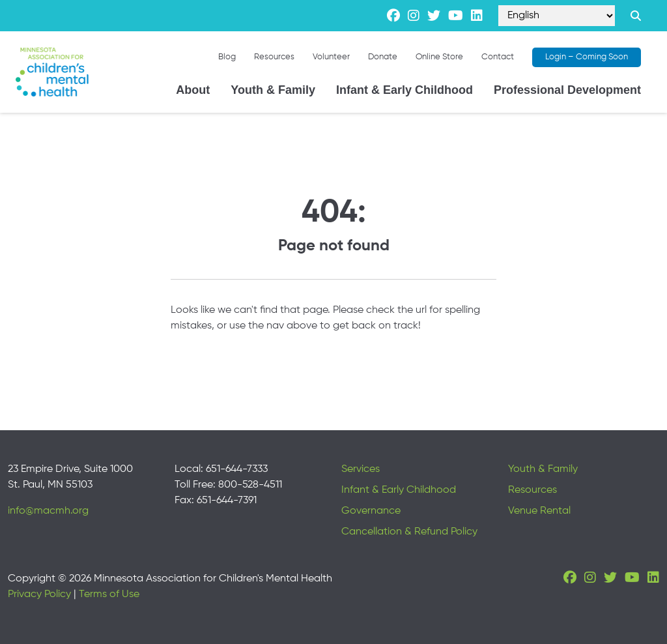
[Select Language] (557, 16)
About (193, 90)
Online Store (439, 57)
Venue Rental (539, 511)
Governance (371, 511)
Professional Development (567, 90)
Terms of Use (109, 594)
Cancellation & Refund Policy (409, 532)
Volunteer (331, 57)
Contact (498, 57)
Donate (383, 57)
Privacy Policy (39, 594)
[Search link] (636, 16)
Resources (274, 57)
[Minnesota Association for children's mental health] (52, 72)
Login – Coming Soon (587, 57)
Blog (227, 57)
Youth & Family (273, 90)
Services (361, 469)
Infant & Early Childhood (404, 90)
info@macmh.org (48, 511)
